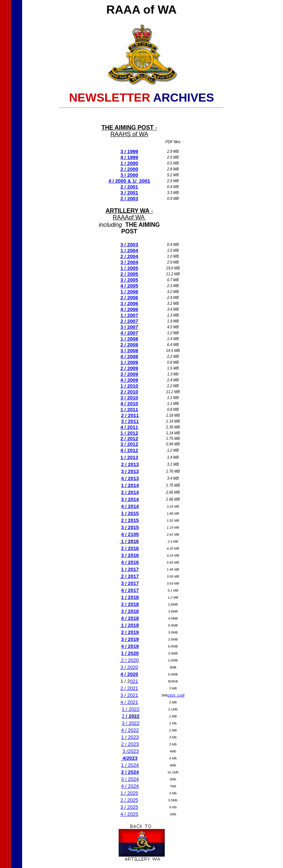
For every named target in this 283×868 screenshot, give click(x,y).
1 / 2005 (129, 268)
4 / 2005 (129, 286)
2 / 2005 (129, 274)
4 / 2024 (130, 786)
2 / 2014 (130, 492)
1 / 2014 (130, 485)
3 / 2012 (129, 444)
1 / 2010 (129, 386)
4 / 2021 (129, 702)
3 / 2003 (129, 245)
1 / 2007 (129, 315)
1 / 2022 (130, 709)
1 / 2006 (129, 292)
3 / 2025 (129, 807)
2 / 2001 (129, 187)
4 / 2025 (129, 814)
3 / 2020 (129, 667)
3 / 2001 (129, 193)
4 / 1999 (129, 157)
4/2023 (129, 758)
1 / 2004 (129, 250)
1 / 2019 (129, 625)
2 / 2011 (130, 415)
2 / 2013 (130, 464)
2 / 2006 (129, 298)
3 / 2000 (129, 175)
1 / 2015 (130, 513)
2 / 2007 (129, 321)
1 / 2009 (129, 362)
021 (134, 681)
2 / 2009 (129, 368)
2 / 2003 (129, 199)
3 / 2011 (130, 421)
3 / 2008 (129, 351)
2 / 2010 (129, 392)
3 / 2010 (129, 398)
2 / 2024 (130, 772)
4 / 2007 (129, 333)
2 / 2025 (129, 800)
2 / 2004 (129, 256)
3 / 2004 (129, 262)
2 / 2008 (129, 345)
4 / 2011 (129, 427)
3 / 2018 (130, 611)
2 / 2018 (130, 604)
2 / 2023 (130, 744)
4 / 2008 (129, 357)
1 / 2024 (130, 765)
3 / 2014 (130, 499)
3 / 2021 (129, 695)
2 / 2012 (129, 439)
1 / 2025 (129, 793)
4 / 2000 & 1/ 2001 (129, 181)
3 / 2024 (130, 779)
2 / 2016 (130, 548)
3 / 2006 (129, 304)
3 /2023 (130, 751)
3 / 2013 (130, 471)
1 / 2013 (129, 457)
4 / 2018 (130, 618)
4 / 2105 (130, 534)
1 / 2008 (129, 339)
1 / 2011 (129, 410)
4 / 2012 (129, 450)
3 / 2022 (130, 723)
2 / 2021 (129, 688)
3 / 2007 (129, 327)
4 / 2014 (130, 506)
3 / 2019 (130, 639)
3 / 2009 (129, 374)
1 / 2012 (129, 433)
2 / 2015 (130, 520)
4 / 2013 (130, 478)
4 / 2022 (130, 730)
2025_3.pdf (176, 695)
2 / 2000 (129, 169)
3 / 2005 (129, 280)
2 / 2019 (130, 632)
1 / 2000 (129, 163)
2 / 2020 (129, 660)
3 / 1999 (129, 151)
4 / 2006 (129, 309)
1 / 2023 (130, 737)
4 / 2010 (129, 404)
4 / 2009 (129, 380)
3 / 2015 (130, 527)
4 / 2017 (130, 590)
